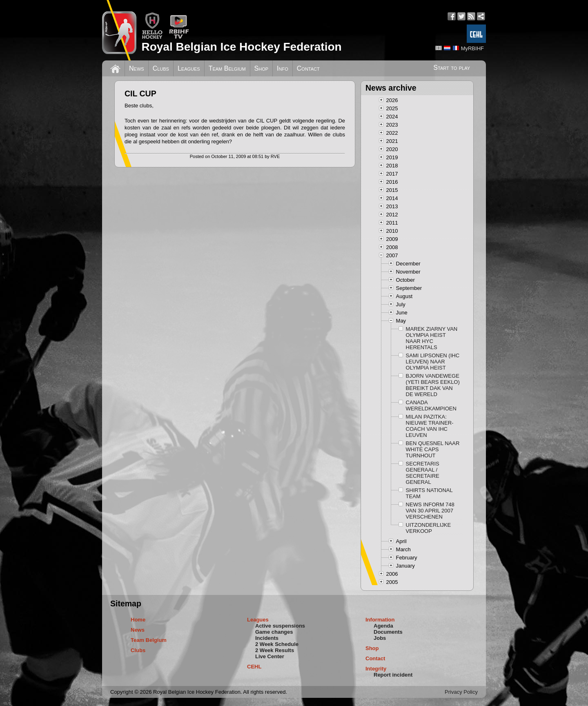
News (137, 68)
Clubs (161, 68)
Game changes (274, 632)
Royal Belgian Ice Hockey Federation (241, 47)
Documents (388, 632)
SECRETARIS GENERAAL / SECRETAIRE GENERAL (423, 473)
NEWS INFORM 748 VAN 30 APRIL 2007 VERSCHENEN (430, 511)
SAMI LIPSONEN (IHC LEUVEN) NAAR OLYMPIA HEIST (433, 362)
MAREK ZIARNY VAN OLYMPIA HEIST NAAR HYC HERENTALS (432, 338)
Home (138, 620)
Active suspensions (280, 626)
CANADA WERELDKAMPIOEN (431, 405)
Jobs (380, 638)
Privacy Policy (461, 692)
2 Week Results (275, 650)
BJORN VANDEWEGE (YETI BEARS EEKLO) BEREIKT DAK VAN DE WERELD (433, 385)
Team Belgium (227, 68)
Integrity (376, 669)
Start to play (452, 68)
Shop (262, 68)
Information (380, 620)
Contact (308, 68)
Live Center (270, 656)
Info (283, 68)
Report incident (393, 675)
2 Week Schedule (277, 644)
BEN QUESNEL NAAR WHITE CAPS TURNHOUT (433, 449)
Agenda (383, 626)
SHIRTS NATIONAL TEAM (429, 493)
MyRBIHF (472, 48)
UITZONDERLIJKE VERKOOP (429, 528)
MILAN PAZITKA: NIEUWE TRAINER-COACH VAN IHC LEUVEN (430, 426)
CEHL (254, 667)
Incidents (267, 638)
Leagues (189, 68)
